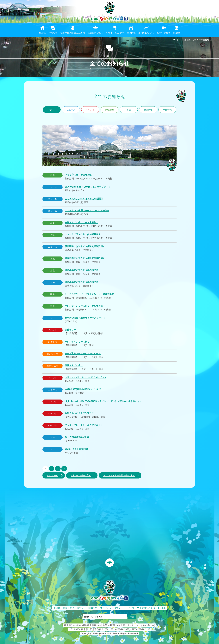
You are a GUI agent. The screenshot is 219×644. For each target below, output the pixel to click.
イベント (90, 110)
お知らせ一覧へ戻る (81, 475)
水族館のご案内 (95, 33)
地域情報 (131, 33)
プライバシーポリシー (111, 608)
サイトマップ (132, 608)
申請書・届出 (60, 608)
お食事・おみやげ (115, 33)
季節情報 (167, 110)
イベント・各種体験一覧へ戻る (119, 475)
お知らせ (53, 33)
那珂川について (146, 33)
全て (52, 110)
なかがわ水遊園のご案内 (72, 33)
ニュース (71, 110)
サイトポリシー (78, 608)
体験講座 (109, 110)
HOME (42, 33)
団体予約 (93, 608)
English (176, 33)
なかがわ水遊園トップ (186, 40)
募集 (129, 110)
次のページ (53, 475)
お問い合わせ (164, 33)
